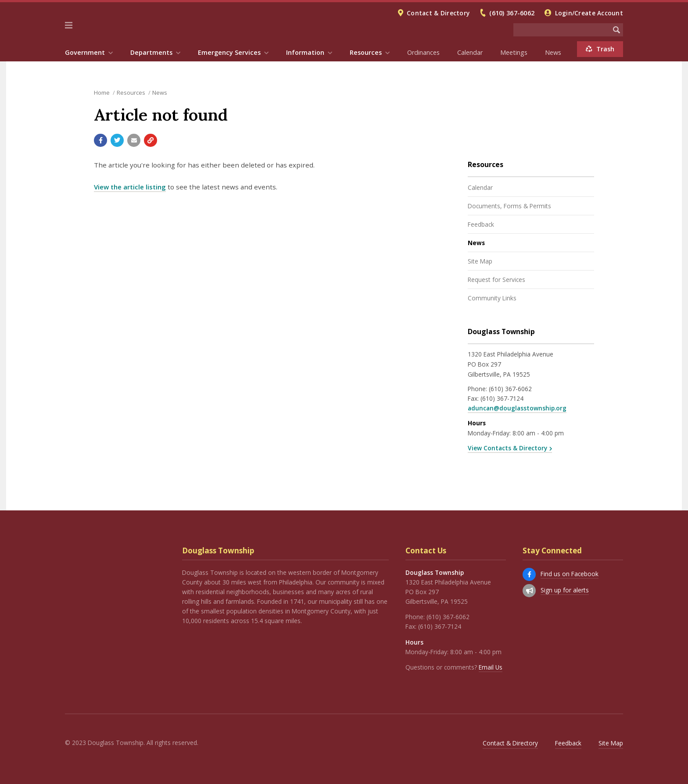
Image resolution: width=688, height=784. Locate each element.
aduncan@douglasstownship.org (517, 408)
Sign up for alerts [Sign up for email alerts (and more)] (565, 590)
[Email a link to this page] (134, 140)
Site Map (480, 261)
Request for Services (496, 280)
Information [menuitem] (305, 52)
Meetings (514, 52)
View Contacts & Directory (507, 448)
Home (102, 93)
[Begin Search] (616, 30)
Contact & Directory (438, 13)
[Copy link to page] (150, 140)
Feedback (481, 224)
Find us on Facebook (570, 574)
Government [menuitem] (85, 52)
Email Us (491, 667)
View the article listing (130, 187)
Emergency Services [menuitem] (229, 52)
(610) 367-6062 (512, 13)
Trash (600, 49)
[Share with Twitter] (117, 140)
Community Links (492, 298)
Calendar (470, 52)
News (553, 52)
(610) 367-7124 (502, 398)
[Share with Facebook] (100, 140)
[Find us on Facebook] (529, 574)
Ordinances (423, 52)
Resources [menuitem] (366, 52)
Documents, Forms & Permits (509, 206)
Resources (131, 93)
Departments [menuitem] (151, 52)
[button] (69, 25)
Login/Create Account (589, 13)
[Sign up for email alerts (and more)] (529, 591)
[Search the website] (562, 30)
